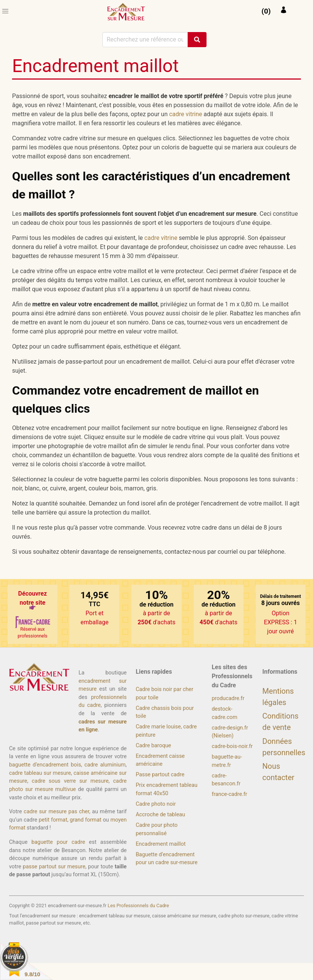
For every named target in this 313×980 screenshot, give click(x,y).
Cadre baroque (153, 746)
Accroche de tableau (160, 815)
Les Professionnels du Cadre (138, 906)
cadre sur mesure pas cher (56, 812)
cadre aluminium (105, 765)
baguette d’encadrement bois (45, 765)
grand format (86, 820)
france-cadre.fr (230, 794)
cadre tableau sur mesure (40, 773)
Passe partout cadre (160, 775)
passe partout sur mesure (54, 867)
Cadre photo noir (156, 804)
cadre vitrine (186, 114)
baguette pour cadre (58, 842)
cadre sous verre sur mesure (70, 781)
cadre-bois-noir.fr (232, 746)
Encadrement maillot (160, 844)
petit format (53, 820)
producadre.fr (228, 698)
